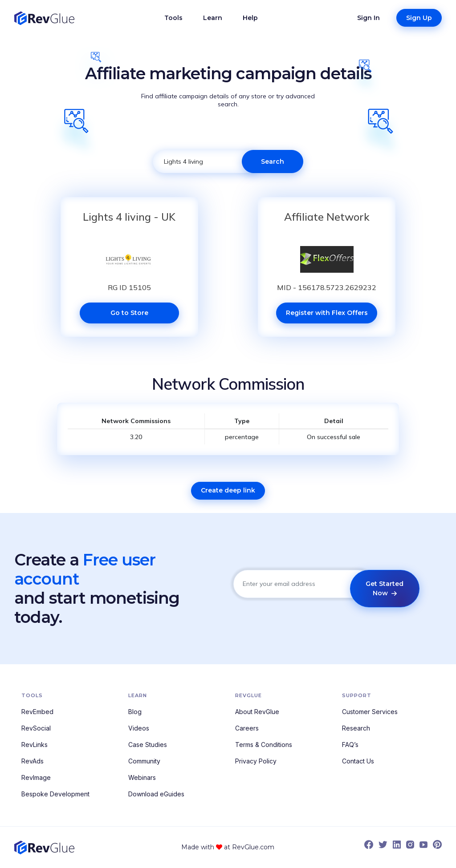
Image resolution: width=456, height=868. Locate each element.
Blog (135, 712)
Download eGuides (156, 794)
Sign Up (419, 18)
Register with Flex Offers (327, 313)
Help (250, 18)
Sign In (368, 18)
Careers (247, 728)
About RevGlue (257, 712)
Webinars (142, 777)
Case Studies (148, 745)
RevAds (33, 761)
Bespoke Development (55, 794)
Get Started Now (385, 588)
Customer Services (370, 712)
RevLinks (35, 745)
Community (144, 761)
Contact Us (358, 761)
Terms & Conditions (264, 745)
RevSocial (36, 728)
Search (273, 161)
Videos (139, 728)
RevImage (36, 777)
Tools (173, 18)
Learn (213, 18)
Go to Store (129, 313)
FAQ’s (350, 745)
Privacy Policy (256, 761)
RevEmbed (37, 712)
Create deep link (228, 490)
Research (356, 728)
